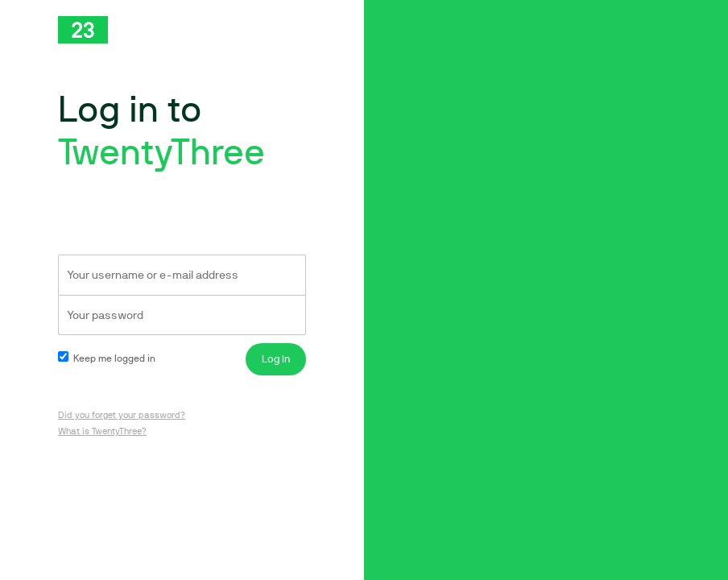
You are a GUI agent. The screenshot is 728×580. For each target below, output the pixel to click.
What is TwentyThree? (102, 431)
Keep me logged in (107, 358)
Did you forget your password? (122, 415)
